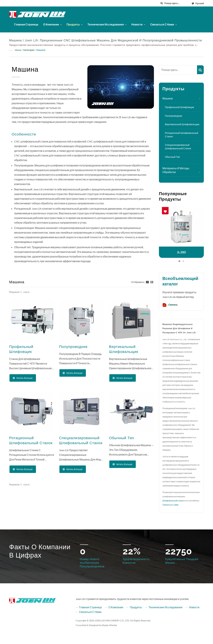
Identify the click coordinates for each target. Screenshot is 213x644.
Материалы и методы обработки (176, 170)
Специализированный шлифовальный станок (178, 147)
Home (18, 50)
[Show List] (152, 282)
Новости (138, 24)
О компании (53, 24)
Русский (200, 3)
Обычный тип (172, 157)
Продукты (75, 24)
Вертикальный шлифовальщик (182, 124)
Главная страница (26, 24)
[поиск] (162, 3)
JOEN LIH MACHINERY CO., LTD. (112, 620)
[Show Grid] (147, 282)
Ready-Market (109, 625)
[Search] (177, 3)
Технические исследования (107, 24)
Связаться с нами (163, 24)
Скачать (170, 305)
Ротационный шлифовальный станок (182, 135)
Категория (29, 50)
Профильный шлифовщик (179, 107)
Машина (41, 50)
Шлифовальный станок (173, 501)
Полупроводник (173, 116)
